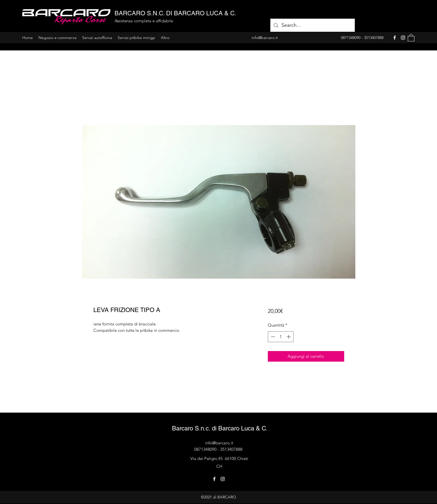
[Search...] (312, 25)
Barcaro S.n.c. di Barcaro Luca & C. (220, 428)
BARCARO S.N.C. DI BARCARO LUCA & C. (175, 13)
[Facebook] (395, 38)
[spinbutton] (281, 337)
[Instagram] (403, 38)
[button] (411, 37)
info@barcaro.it (219, 443)
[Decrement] (272, 337)
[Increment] (289, 337)
